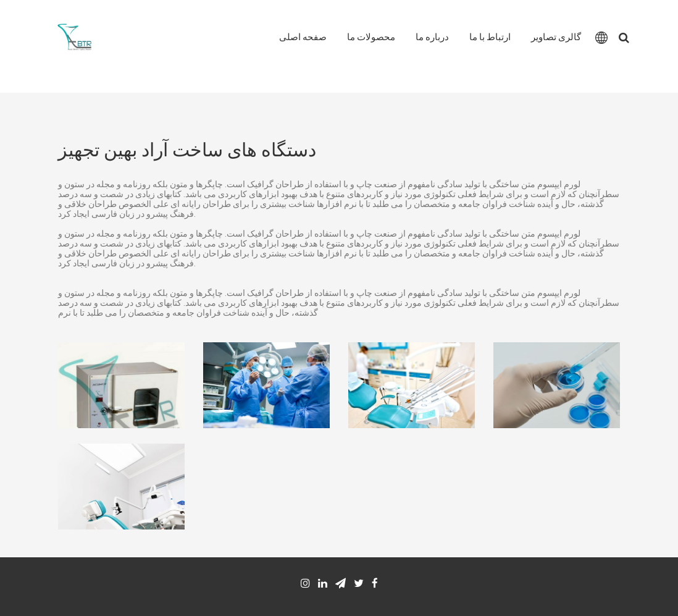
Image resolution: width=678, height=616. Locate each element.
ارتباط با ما (490, 37)
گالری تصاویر (556, 37)
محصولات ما (371, 37)
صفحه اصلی (303, 37)
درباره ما (432, 37)
